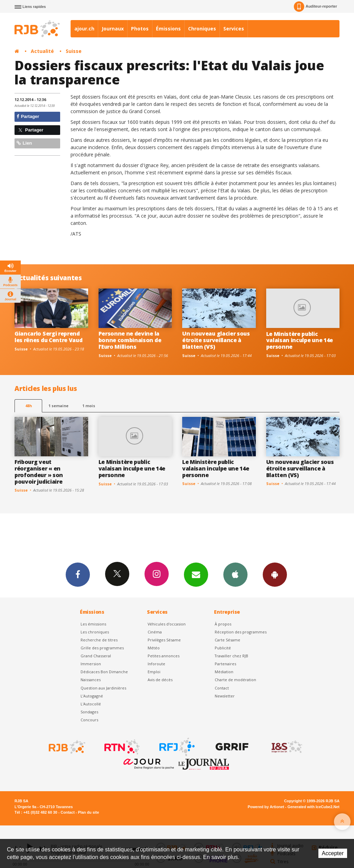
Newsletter (225, 696)
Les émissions (93, 624)
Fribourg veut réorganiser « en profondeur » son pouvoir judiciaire (39, 472)
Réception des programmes (241, 632)
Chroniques (202, 29)
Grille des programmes (102, 648)
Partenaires (225, 664)
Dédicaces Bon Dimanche (104, 672)
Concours (89, 720)
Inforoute (156, 664)
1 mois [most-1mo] (89, 406)
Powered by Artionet (266, 807)
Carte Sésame (227, 640)
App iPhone (235, 574)
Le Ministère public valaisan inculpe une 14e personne (300, 340)
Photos (140, 29)
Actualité (42, 51)
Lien (24, 143)
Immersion (91, 664)
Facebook (78, 574)
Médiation (224, 672)
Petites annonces (164, 656)
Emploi (154, 672)
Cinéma (155, 632)
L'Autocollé (91, 704)
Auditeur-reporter (315, 7)
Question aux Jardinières (103, 688)
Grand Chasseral (96, 656)
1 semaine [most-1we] (58, 406)
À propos (223, 624)
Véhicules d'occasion (167, 624)
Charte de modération (235, 680)
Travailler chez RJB (231, 656)
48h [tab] (29, 406)
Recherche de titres (99, 640)
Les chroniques (95, 632)
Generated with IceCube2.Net (314, 807)
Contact (222, 688)
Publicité (223, 648)
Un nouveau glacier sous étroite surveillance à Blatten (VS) (216, 340)
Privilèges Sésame (164, 640)
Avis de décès (160, 680)
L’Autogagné (92, 696)
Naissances (91, 680)
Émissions (168, 29)
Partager (28, 116)
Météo (154, 648)
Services (234, 29)
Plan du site (88, 812)
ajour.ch (84, 29)
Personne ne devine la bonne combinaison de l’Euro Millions (130, 340)
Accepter (333, 853)
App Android (275, 574)
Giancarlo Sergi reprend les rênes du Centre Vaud (48, 337)
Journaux (113, 29)
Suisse (74, 51)
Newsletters (196, 574)
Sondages (89, 712)
